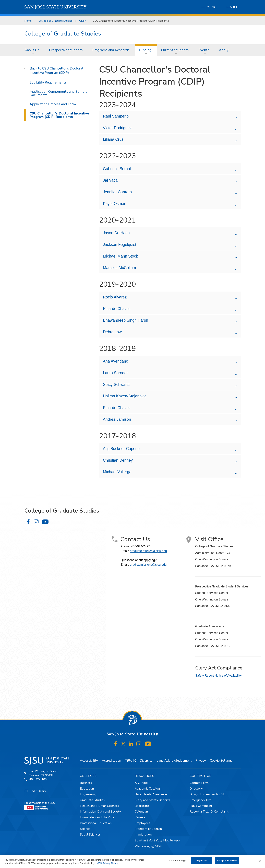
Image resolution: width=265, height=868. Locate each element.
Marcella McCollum (119, 268)
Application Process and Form (53, 104)
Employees (142, 823)
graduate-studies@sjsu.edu (148, 551)
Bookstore (142, 806)
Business (86, 783)
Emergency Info (200, 800)
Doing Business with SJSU (208, 794)
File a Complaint (201, 806)
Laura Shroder (115, 373)
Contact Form (199, 783)
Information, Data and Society (100, 812)
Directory (196, 789)
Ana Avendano (116, 361)
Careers (140, 817)
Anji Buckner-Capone (122, 449)
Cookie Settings (221, 761)
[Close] (260, 861)
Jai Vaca (110, 180)
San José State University (56, 7)
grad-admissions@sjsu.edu (148, 565)
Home (28, 21)
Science (85, 829)
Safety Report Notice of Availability (218, 676)
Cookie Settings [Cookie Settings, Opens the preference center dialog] (177, 860)
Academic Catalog (147, 789)
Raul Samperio (116, 116)
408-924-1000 (39, 779)
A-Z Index (142, 783)
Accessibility (89, 761)
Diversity (146, 761)
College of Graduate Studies (56, 21)
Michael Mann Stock (120, 256)
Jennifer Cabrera (117, 192)
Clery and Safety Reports (152, 800)
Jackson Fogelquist (120, 245)
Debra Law (112, 332)
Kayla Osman (115, 204)
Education (87, 789)
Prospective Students (66, 50)
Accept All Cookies (227, 860)
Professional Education (96, 823)
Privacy (201, 761)
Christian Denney (118, 460)
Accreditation (111, 761)
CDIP (82, 21)
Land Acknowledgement (174, 761)
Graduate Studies (92, 800)
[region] (132, 861)
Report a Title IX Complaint (209, 812)
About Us (32, 50)
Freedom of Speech (148, 829)
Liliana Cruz (113, 139)
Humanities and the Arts (97, 817)
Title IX (130, 761)
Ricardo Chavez (117, 309)
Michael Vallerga (118, 472)
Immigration (143, 835)
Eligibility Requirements (48, 82)
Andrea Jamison (117, 419)
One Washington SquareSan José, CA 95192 (44, 773)
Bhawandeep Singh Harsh (125, 320)
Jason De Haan (116, 233)
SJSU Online (39, 791)
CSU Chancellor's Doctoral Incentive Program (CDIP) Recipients (131, 21)
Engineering (88, 794)
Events (204, 50)
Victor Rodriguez (117, 128)
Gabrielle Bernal (117, 169)
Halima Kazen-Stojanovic (125, 396)
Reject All (202, 860)
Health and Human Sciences (99, 806)
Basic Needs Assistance (151, 794)
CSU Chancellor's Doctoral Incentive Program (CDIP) (57, 71)
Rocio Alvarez (115, 297)
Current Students (175, 50)
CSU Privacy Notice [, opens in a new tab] (108, 863)
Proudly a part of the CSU (40, 806)
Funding (145, 50)
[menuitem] (33, 50)
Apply (224, 50)
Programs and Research (111, 50)
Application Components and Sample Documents (58, 93)
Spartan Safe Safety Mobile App (157, 840)
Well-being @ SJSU (148, 846)
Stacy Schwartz (116, 385)
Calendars (142, 812)
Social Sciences (90, 835)
